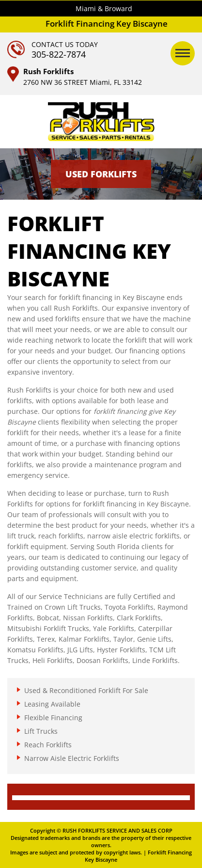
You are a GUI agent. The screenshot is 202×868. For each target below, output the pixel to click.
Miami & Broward (104, 8)
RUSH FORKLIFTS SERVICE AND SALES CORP (117, 830)
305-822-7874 (59, 54)
